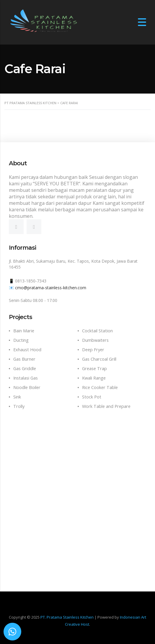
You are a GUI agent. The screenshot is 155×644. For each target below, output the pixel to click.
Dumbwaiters (95, 340)
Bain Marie (24, 331)
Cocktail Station (97, 331)
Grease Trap (94, 368)
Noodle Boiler (27, 387)
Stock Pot (92, 397)
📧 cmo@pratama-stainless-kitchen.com (48, 288)
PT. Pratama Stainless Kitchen (67, 617)
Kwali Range (94, 378)
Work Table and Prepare (106, 406)
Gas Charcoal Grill (99, 359)
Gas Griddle (25, 368)
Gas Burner (24, 359)
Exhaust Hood (27, 350)
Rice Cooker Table (100, 387)
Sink (17, 397)
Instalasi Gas (26, 378)
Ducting (21, 340)
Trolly (19, 406)
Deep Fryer (93, 350)
